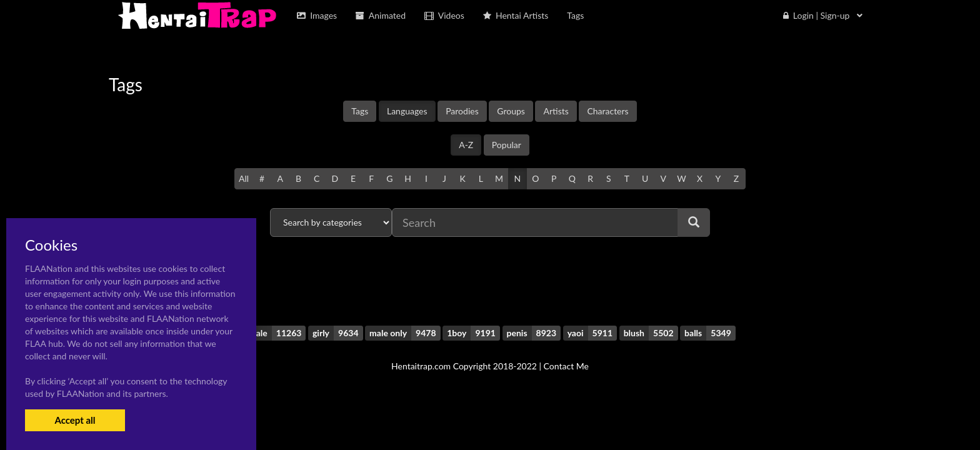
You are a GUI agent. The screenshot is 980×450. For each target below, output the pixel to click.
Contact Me (566, 366)
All (244, 178)
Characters (607, 111)
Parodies (462, 111)
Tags (360, 111)
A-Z (466, 145)
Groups (511, 111)
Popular (507, 145)
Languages (407, 111)
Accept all (75, 420)
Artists (556, 111)
